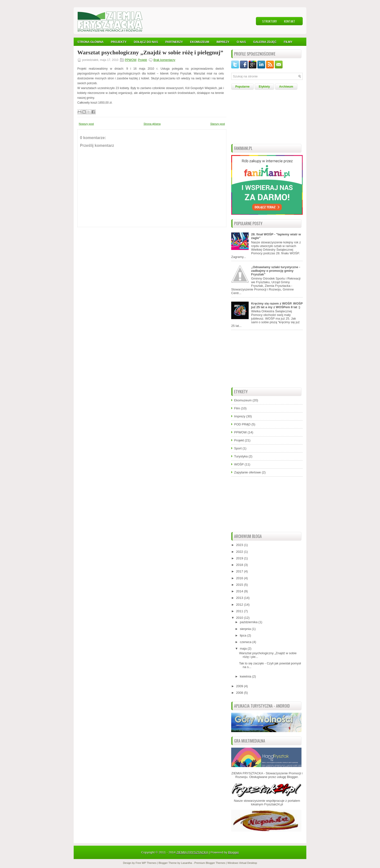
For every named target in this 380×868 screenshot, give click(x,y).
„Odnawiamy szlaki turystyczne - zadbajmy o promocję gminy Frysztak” (276, 271)
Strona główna (152, 124)
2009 (240, 686)
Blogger (292, 777)
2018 (240, 565)
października (249, 622)
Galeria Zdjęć (265, 42)
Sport (238, 448)
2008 (240, 693)
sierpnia (246, 629)
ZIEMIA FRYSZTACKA (192, 852)
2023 (240, 545)
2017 (240, 571)
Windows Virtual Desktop (242, 863)
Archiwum (286, 87)
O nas (241, 42)
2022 (240, 552)
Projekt (142, 60)
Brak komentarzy (164, 60)
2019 (240, 558)
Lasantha (186, 863)
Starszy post (218, 124)
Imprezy (240, 416)
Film (237, 408)
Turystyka (241, 456)
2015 (240, 585)
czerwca (246, 642)
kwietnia (246, 676)
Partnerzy (174, 42)
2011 (240, 611)
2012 (240, 605)
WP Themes (149, 863)
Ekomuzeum (200, 42)
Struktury (269, 21)
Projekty (119, 42)
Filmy (288, 42)
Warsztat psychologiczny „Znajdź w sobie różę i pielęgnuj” (150, 52)
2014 (240, 591)
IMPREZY (223, 42)
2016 (240, 578)
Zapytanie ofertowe (248, 472)
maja (244, 649)
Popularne (242, 87)
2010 (240, 618)
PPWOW (131, 60)
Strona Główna (90, 42)
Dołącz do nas (146, 42)
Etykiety (264, 87)
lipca (244, 635)
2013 (240, 598)
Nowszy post (86, 124)
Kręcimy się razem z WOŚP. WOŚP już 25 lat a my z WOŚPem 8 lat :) (277, 305)
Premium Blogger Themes (210, 863)
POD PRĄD (242, 424)
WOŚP (239, 464)
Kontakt (290, 21)
